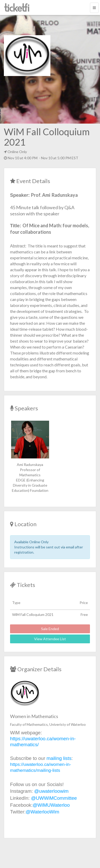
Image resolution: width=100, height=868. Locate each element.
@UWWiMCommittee (54, 798)
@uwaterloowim (51, 791)
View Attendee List (50, 639)
